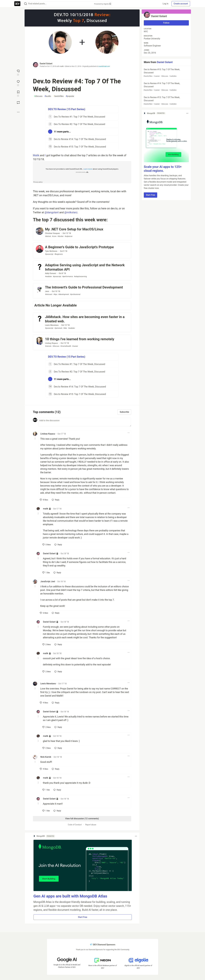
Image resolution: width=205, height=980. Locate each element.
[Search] (25, 4)
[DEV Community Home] (17, 4)
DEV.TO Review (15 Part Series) (67, 109)
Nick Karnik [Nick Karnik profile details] (46, 757)
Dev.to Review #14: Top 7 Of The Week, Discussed (166, 87)
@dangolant (52, 212)
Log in (166, 4)
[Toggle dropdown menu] (129, 433)
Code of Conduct (75, 825)
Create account (181, 4)
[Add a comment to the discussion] (85, 422)
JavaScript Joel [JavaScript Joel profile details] (48, 581)
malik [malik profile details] (46, 509)
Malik (36, 155)
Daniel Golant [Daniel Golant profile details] (49, 553)
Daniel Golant (46, 64)
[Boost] (18, 103)
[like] (44, 500)
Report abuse (91, 825)
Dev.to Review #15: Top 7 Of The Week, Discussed (166, 73)
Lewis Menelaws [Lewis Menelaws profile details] (48, 684)
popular (70, 96)
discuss (38, 96)
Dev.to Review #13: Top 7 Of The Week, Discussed (166, 101)
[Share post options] (18, 112)
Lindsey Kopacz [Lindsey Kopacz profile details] (48, 434)
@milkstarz (71, 212)
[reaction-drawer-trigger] (18, 72)
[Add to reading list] (18, 93)
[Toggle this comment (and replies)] (35, 439)
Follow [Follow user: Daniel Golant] (166, 23)
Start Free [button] (83, 917)
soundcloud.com (104, 66)
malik (62, 66)
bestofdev (58, 96)
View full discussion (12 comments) (82, 819)
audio (48, 96)
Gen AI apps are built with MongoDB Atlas (70, 896)
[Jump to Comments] (18, 83)
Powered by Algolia (103, 4)
